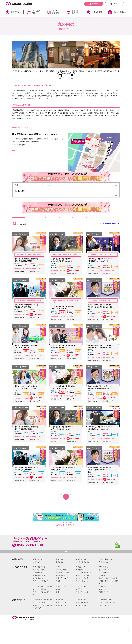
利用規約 (117, 639)
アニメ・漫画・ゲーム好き (44, 609)
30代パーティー (104, 589)
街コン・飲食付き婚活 (42, 614)
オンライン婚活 (83, 614)
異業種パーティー (105, 614)
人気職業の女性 (40, 597)
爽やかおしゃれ (83, 603)
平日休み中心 (39, 600)
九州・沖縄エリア (105, 584)
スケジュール (60, 87)
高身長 (58, 603)
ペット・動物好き (41, 611)
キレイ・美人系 (83, 600)
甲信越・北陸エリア (106, 581)
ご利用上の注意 (104, 627)
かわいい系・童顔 (84, 597)
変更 (108, 194)
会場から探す (18, 582)
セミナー (38, 617)
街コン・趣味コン (120, 12)
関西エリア (60, 584)
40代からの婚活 (40, 592)
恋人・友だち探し (105, 592)
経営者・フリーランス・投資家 (109, 604)
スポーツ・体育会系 (41, 603)
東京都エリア (82, 581)
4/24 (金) (114, 232)
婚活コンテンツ (19, 622)
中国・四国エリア (84, 584)
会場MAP (72, 87)
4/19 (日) (46, 232)
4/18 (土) (32, 232)
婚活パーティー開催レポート (44, 622)
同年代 (58, 589)
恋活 (58, 614)
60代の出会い (82, 592)
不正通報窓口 (60, 622)
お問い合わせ (76, 639)
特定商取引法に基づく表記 (89, 639)
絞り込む (125, 630)
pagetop (66, 573)
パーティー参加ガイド (42, 625)
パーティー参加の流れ (56, 12)
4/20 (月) (59, 232)
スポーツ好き (82, 609)
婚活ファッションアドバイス (44, 627)
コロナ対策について (106, 622)
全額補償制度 (82, 622)
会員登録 (95, 4)
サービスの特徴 (36, 12)
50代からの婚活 (61, 592)
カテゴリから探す (20, 589)
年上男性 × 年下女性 (84, 595)
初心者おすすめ (40, 589)
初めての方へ (16, 12)
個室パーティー (104, 611)
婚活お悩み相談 (83, 625)
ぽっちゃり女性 (104, 597)
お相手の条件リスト (76, 12)
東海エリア (38, 584)
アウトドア (103, 609)
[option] (30, 55)
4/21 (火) (73, 232)
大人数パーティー (62, 611)
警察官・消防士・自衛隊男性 (109, 600)
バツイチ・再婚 (61, 609)
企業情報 (67, 639)
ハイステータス (104, 595)
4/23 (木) (100, 232)
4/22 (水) (86, 232)
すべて (19, 232)
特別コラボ (81, 611)
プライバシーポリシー (106, 639)
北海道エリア (39, 581)
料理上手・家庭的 (62, 600)
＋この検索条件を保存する (110, 240)
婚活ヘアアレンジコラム (107, 625)
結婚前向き (38, 595)
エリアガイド (39, 630)
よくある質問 (97, 12)
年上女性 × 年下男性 (63, 595)
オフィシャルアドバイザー (65, 627)
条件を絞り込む (108, 206)
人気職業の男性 (61, 597)
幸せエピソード (61, 625)
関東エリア (60, 581)
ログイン (116, 4)
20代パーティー (83, 589)
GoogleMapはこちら (22, 161)
